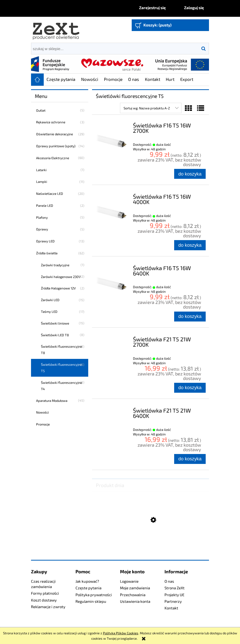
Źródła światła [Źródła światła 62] (47, 253)
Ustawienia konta (135, 601)
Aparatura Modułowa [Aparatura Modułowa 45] (52, 401)
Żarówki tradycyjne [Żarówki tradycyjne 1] (55, 265)
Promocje (43, 424)
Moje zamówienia (135, 588)
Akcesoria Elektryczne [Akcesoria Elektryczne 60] (53, 158)
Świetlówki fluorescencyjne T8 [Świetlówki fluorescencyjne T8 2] (62, 350)
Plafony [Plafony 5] (42, 217)
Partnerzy (173, 601)
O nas (169, 581)
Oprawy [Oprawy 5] (42, 229)
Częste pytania (88, 588)
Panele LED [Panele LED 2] (45, 206)
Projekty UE (174, 595)
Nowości (42, 412)
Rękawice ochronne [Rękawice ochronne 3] (51, 122)
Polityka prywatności (94, 595)
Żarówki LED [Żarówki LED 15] (50, 300)
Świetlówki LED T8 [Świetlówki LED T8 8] (55, 335)
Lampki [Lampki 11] (42, 182)
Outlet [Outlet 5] (41, 110)
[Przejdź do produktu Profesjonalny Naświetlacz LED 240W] (151, 545)
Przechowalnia (133, 595)
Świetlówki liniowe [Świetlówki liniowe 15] (55, 323)
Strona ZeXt (175, 588)
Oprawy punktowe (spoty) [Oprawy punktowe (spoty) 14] (56, 146)
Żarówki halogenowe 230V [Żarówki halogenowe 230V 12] (61, 277)
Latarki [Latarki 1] (41, 170)
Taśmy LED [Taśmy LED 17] (49, 312)
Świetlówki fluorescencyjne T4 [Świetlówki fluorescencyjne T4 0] (62, 386)
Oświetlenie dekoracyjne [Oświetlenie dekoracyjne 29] (55, 134)
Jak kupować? (87, 581)
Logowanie (129, 581)
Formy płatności (45, 593)
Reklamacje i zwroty (48, 607)
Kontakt (171, 608)
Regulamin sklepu (91, 601)
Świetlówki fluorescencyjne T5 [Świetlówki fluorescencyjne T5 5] (62, 368)
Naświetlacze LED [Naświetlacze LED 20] (50, 194)
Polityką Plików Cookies (121, 633)
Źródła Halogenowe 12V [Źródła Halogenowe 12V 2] (58, 288)
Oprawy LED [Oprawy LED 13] (45, 241)
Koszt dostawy (44, 600)
